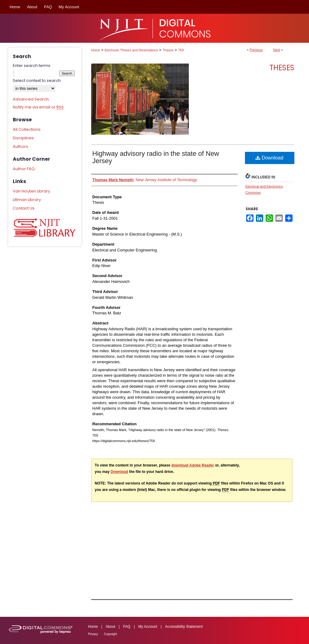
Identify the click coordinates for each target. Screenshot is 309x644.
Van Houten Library (31, 191)
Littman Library (27, 200)
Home (96, 50)
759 (181, 50)
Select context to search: (37, 80)
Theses (168, 50)
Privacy (93, 634)
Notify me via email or (38, 107)
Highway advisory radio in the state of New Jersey (156, 157)
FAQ (127, 627)
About (110, 627)
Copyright (111, 634)
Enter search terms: (32, 66)
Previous (256, 50)
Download (269, 158)
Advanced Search (31, 99)
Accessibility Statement (184, 627)
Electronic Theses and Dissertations (131, 50)
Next (277, 50)
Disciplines (23, 138)
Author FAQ (24, 169)
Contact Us (24, 208)
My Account (148, 627)
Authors (20, 146)
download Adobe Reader (193, 465)
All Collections (27, 129)
